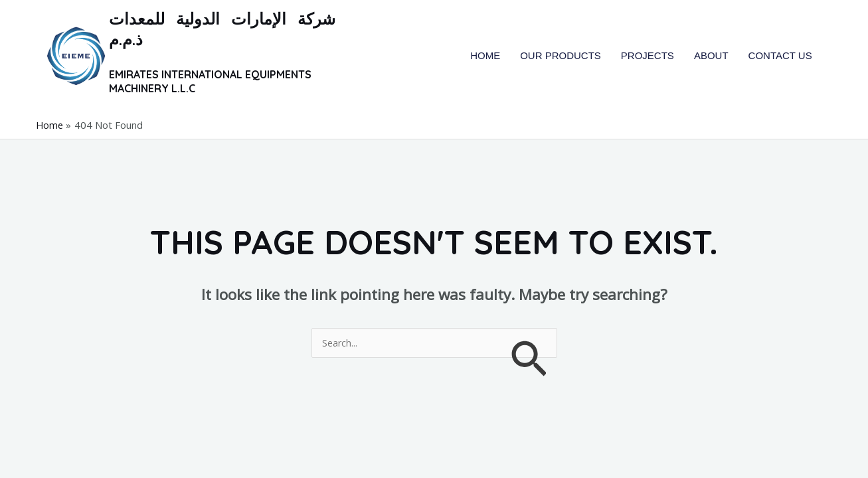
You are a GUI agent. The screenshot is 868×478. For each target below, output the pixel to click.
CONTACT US (780, 55)
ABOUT (711, 55)
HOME (485, 55)
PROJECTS (648, 55)
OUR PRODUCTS (561, 55)
